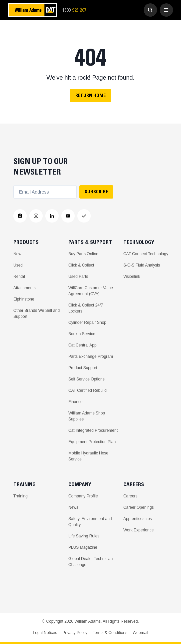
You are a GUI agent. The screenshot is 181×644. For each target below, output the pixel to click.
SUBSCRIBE (96, 192)
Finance (75, 402)
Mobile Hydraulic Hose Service (88, 456)
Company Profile (83, 496)
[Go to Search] (150, 10)
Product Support (83, 368)
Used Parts (78, 277)
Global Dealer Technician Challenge (90, 562)
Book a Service (82, 334)
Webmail (140, 633)
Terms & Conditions (110, 633)
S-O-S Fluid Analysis (142, 265)
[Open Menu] (166, 10)
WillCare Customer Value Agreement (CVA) (91, 291)
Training (20, 496)
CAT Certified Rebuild (87, 390)
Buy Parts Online (83, 254)
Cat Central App (82, 345)
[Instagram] (36, 216)
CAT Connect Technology (146, 254)
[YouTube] (68, 216)
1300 (76, 10)
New (17, 254)
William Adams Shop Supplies (87, 416)
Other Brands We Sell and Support (36, 314)
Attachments (24, 288)
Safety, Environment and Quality (90, 522)
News (73, 507)
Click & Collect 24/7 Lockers (86, 308)
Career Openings (138, 507)
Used (18, 265)
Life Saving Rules (84, 536)
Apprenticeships (137, 519)
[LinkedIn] (52, 216)
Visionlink (132, 277)
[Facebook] (20, 216)
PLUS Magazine (83, 547)
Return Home (90, 95)
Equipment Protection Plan (92, 442)
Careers (130, 496)
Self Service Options (86, 379)
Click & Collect (81, 265)
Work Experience (138, 530)
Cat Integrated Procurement (93, 430)
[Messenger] (84, 216)
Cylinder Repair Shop (87, 322)
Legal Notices (45, 633)
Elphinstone (24, 299)
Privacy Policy (75, 633)
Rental (19, 277)
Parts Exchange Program (91, 356)
